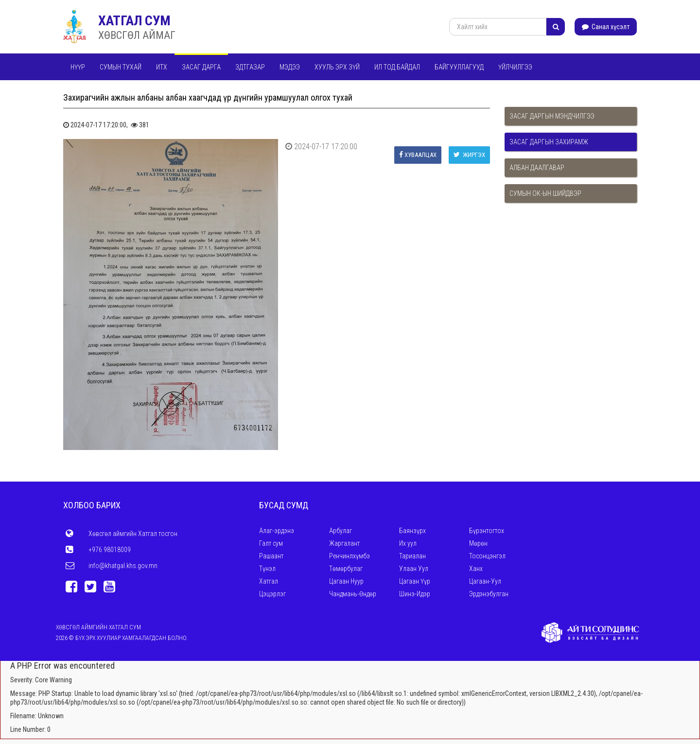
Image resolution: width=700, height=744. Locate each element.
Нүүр (78, 67)
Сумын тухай (121, 67)
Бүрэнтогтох (487, 531)
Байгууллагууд (459, 67)
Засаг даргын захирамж (549, 142)
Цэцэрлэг (272, 594)
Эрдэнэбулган (489, 594)
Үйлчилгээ (515, 67)
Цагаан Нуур (346, 581)
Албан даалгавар (537, 168)
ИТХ (162, 67)
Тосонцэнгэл (487, 556)
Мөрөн (478, 543)
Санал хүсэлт (606, 27)
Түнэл (267, 569)
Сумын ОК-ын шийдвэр (545, 193)
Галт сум (271, 543)
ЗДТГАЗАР (250, 67)
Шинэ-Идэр (415, 594)
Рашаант (271, 556)
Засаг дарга (201, 67)
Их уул (408, 543)
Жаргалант (344, 543)
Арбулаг (341, 531)
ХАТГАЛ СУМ (134, 21)
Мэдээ (290, 67)
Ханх (476, 569)
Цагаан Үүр (415, 581)
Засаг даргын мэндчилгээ (552, 116)
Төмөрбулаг (346, 569)
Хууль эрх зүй (337, 67)
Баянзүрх (412, 531)
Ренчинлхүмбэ (350, 556)
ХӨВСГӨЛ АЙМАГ (137, 35)
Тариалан (412, 556)
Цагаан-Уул (485, 581)
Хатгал (269, 581)
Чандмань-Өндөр (353, 594)
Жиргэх (469, 155)
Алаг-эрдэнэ (277, 531)
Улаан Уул (414, 569)
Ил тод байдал (397, 67)
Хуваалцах (418, 155)
